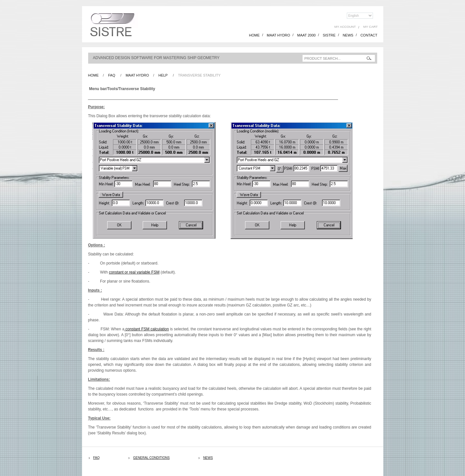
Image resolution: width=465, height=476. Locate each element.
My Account (345, 27)
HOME (254, 35)
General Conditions (151, 458)
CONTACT (369, 35)
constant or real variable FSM (134, 272)
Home (93, 75)
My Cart (370, 27)
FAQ (112, 75)
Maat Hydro (137, 75)
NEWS (348, 35)
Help (163, 75)
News (208, 458)
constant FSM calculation (147, 329)
